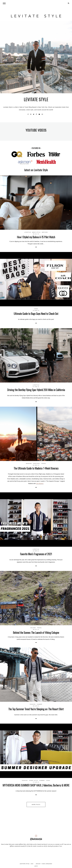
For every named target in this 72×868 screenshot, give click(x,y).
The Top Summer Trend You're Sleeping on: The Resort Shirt (36, 709)
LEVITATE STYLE (25, 864)
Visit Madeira (40, 484)
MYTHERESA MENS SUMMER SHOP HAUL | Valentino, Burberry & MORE (36, 785)
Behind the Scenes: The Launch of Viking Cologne (36, 632)
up (36, 866)
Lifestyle (28, 232)
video (36, 309)
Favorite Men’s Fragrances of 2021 (36, 554)
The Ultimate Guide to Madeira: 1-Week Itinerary (36, 468)
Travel (44, 463)
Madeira (29, 463)
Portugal (37, 463)
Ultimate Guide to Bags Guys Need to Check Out (36, 314)
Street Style (33, 780)
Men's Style (36, 232)
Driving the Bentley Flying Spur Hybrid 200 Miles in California (36, 390)
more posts (36, 804)
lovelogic (49, 864)
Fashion (33, 704)
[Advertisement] (36, 854)
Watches (45, 232)
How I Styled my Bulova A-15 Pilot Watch (36, 237)
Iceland (33, 628)
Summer (40, 704)
